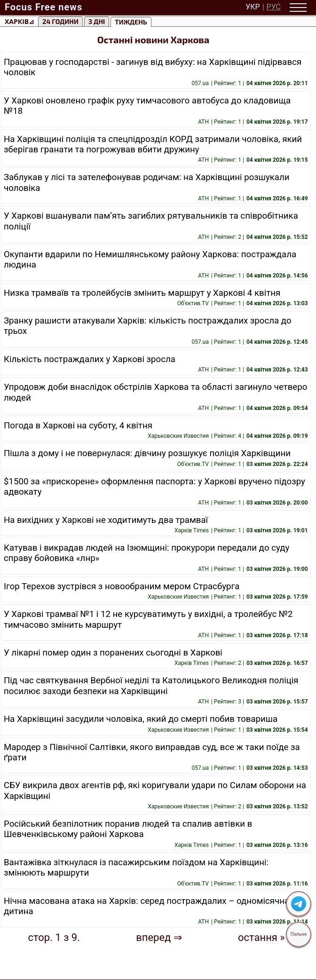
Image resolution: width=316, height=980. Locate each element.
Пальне (299, 934)
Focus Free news (43, 7)
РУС (274, 7)
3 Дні (97, 21)
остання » (261, 938)
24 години (60, 21)
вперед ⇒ (159, 938)
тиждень (131, 22)
